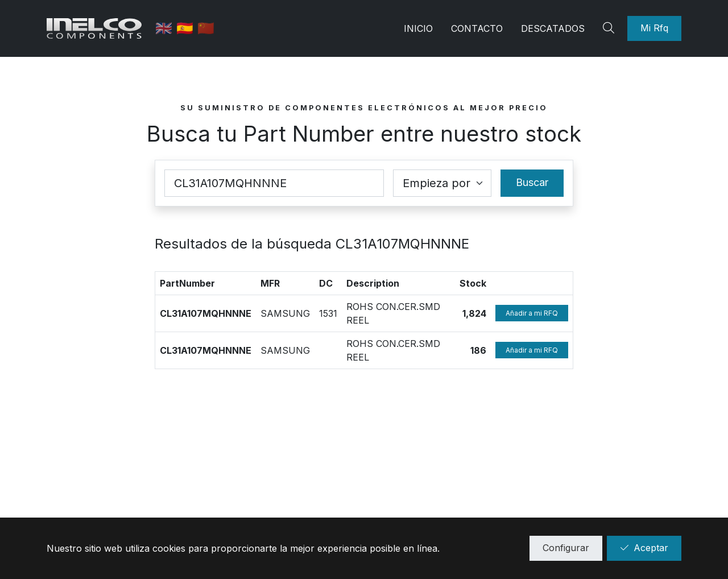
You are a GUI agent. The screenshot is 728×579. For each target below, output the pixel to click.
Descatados (553, 28)
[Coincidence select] (442, 183)
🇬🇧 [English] (167, 28)
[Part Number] (274, 183)
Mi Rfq (654, 28)
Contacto (477, 28)
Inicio (418, 28)
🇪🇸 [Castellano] (189, 28)
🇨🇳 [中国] (208, 28)
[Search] (610, 28)
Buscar (532, 182)
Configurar (566, 548)
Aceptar (644, 548)
